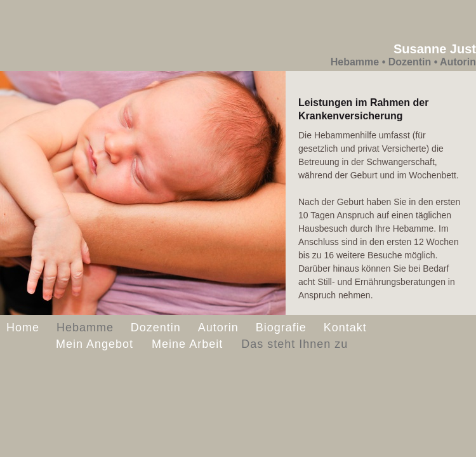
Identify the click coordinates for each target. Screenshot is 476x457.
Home (23, 328)
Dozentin (156, 328)
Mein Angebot (96, 344)
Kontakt (345, 328)
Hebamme (85, 328)
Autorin (218, 328)
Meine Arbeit (189, 344)
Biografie (281, 328)
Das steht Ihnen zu (294, 344)
